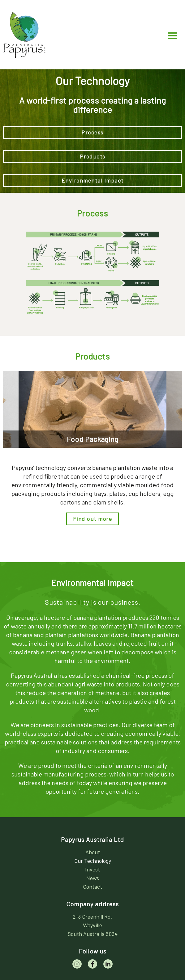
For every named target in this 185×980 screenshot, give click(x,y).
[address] (92, 925)
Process (92, 132)
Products (93, 156)
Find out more (93, 519)
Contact (92, 887)
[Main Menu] (173, 35)
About (93, 852)
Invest (92, 869)
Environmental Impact (93, 180)
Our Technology (93, 861)
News (93, 878)
